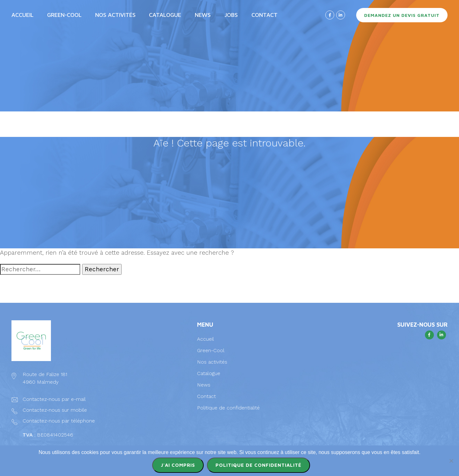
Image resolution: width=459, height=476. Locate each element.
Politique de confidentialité (228, 408)
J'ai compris (178, 465)
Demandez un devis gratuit (402, 15)
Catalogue (165, 15)
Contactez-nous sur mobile (55, 410)
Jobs (231, 15)
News (203, 15)
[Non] (451, 461)
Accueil (22, 15)
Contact (265, 15)
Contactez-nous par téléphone (59, 421)
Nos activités (115, 15)
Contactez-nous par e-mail (54, 399)
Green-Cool (64, 15)
